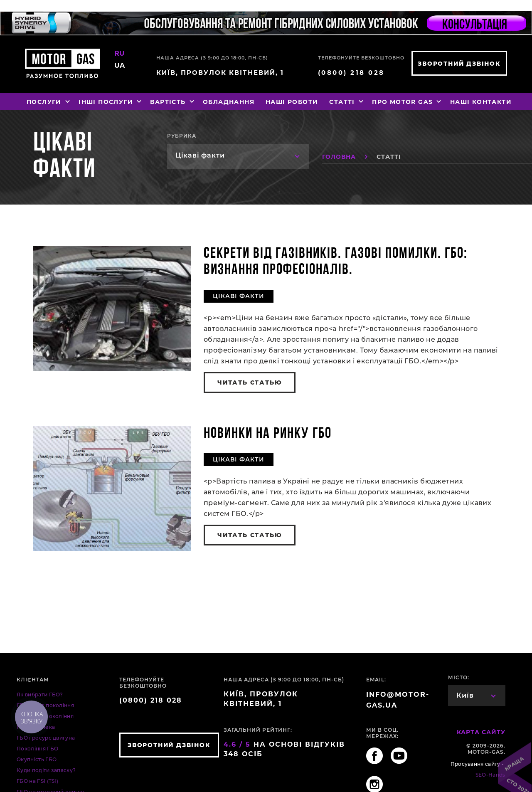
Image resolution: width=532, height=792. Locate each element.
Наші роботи (292, 102)
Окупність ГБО (37, 759)
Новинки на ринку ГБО (268, 434)
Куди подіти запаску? (46, 770)
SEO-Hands (490, 775)
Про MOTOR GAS (407, 102)
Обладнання (229, 102)
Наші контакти (481, 102)
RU (120, 53)
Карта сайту (481, 732)
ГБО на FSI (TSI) (37, 781)
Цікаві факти (239, 296)
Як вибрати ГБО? (40, 695)
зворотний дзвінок (459, 64)
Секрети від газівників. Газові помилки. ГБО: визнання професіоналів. (336, 262)
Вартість (172, 102)
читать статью (250, 382)
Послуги (48, 102)
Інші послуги (110, 102)
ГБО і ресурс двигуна (46, 738)
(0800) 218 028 (351, 73)
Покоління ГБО (37, 749)
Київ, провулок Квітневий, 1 (220, 73)
